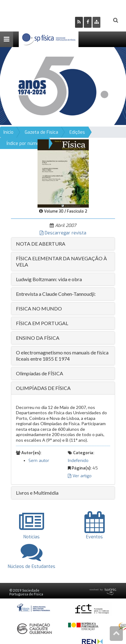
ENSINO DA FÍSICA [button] (38, 338)
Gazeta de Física (41, 132)
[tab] (63, 244)
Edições (77, 132)
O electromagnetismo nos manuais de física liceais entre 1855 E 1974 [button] (62, 356)
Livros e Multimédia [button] (37, 493)
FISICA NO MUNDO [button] (39, 308)
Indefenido (78, 461)
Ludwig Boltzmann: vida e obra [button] (49, 279)
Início (8, 132)
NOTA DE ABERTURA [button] (41, 244)
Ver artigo (80, 476)
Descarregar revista (63, 233)
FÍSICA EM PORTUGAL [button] (42, 323)
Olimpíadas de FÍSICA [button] (40, 373)
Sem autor (39, 461)
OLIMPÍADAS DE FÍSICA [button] (43, 388)
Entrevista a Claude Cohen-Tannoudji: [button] (56, 294)
